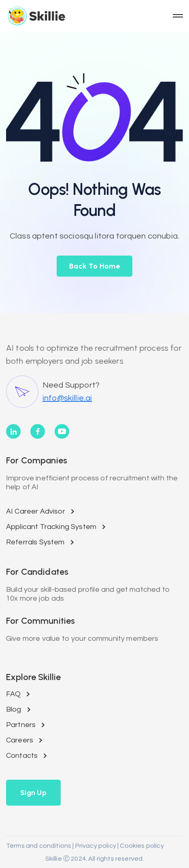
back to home (94, 266)
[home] (86, 16)
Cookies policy (141, 846)
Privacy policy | (97, 846)
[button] (33, 793)
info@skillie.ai (67, 398)
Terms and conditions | (40, 846)
